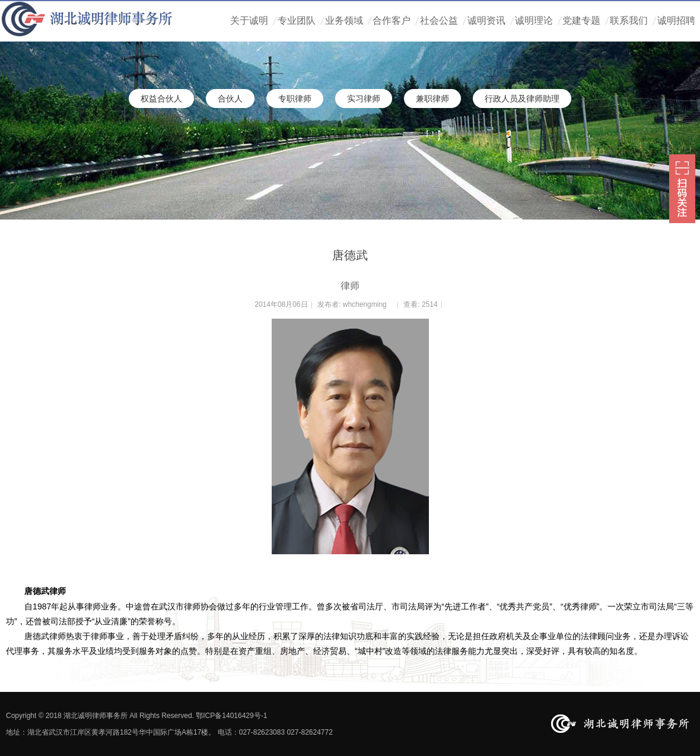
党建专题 (581, 20)
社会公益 (439, 20)
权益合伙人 (161, 99)
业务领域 (344, 20)
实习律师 (364, 99)
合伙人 (230, 99)
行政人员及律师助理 (522, 99)
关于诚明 (249, 20)
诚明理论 (534, 20)
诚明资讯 (486, 20)
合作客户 (392, 20)
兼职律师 (432, 99)
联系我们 (629, 20)
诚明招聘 (676, 20)
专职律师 (295, 99)
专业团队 (297, 20)
